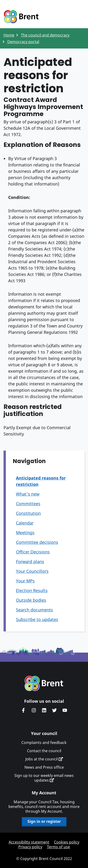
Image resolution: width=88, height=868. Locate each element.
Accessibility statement (29, 842)
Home (9, 35)
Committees (28, 504)
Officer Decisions (33, 552)
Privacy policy (30, 847)
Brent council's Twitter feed (54, 710)
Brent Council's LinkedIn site (44, 710)
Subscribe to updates (37, 619)
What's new (28, 494)
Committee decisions (37, 542)
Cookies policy (67, 842)
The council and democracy (45, 35)
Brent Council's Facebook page (23, 710)
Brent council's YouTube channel (65, 710)
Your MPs (25, 581)
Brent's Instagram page (34, 710)
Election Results (32, 590)
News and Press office (44, 767)
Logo (21, 17)
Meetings (25, 533)
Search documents (34, 610)
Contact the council (44, 751)
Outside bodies (31, 600)
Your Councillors (32, 571)
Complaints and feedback (44, 743)
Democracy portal (23, 42)
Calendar (25, 523)
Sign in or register (44, 821)
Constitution (28, 513)
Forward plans (30, 561)
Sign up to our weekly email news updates (44, 778)
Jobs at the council (44, 759)
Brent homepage (44, 683)
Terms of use (58, 847)
